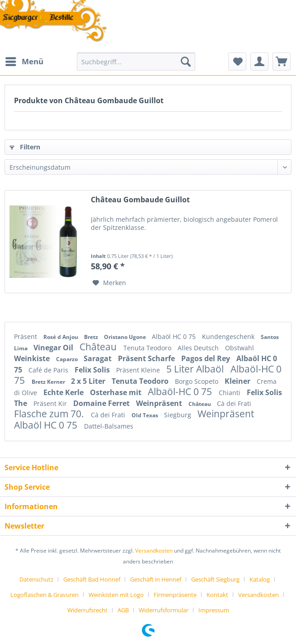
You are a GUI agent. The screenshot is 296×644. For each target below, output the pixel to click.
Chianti (230, 393)
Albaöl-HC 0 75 (181, 391)
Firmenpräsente (175, 595)
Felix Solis (93, 370)
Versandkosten (154, 551)
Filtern (25, 147)
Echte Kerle (64, 392)
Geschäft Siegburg (215, 579)
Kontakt (217, 595)
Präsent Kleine (139, 370)
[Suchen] (186, 62)
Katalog (260, 579)
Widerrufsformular (164, 610)
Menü (24, 60)
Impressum (214, 610)
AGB (123, 610)
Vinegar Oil (54, 348)
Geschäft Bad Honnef (92, 579)
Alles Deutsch (199, 348)
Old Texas (146, 415)
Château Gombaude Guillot (140, 200)
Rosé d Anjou (61, 337)
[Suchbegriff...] (136, 62)
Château (99, 347)
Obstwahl (240, 348)
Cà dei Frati (234, 403)
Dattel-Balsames (109, 426)
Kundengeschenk (229, 336)
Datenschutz (36, 579)
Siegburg (179, 415)
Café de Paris (49, 370)
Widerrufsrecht (87, 610)
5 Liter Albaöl (196, 369)
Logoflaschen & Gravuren (45, 595)
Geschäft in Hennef (156, 579)
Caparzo (68, 359)
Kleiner (238, 381)
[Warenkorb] (282, 62)
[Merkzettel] (237, 62)
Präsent (26, 336)
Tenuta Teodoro (148, 348)
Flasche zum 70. (50, 414)
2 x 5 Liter (89, 381)
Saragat (99, 358)
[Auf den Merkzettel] (109, 283)
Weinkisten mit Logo (116, 595)
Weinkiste (33, 358)
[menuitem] (24, 62)
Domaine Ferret (102, 403)
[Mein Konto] (259, 62)
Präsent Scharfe (147, 358)
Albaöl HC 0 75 (175, 336)
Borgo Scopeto (197, 381)
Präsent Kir (51, 403)
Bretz (92, 337)
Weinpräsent (160, 403)
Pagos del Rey (207, 358)
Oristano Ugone (126, 337)
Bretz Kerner (49, 382)
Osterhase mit (117, 392)
